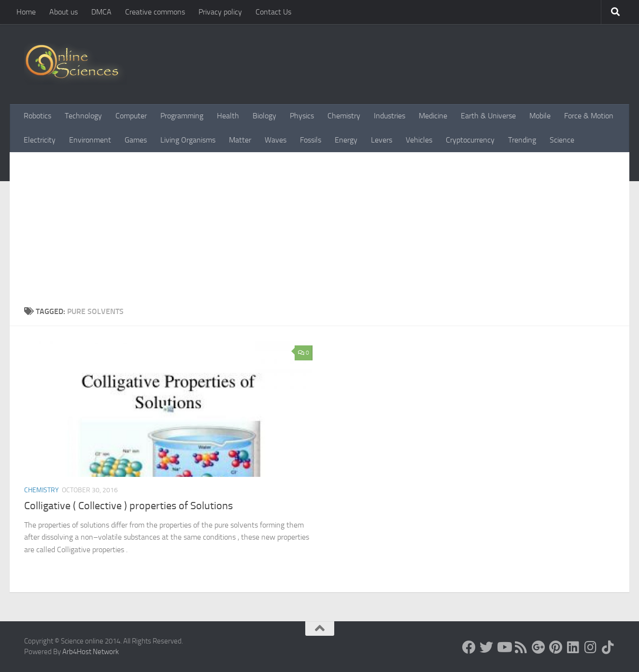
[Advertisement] (320, 225)
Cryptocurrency (470, 140)
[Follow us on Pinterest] (556, 647)
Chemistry (344, 116)
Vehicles (419, 140)
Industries (390, 116)
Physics (302, 116)
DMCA (101, 12)
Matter (240, 140)
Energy (346, 140)
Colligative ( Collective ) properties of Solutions (128, 506)
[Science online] (469, 647)
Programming (182, 116)
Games (136, 140)
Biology (264, 116)
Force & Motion (589, 116)
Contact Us (273, 12)
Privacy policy (220, 12)
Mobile (540, 116)
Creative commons (155, 12)
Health (228, 116)
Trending (522, 140)
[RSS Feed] (521, 647)
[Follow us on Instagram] (591, 647)
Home (26, 12)
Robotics (37, 116)
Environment (90, 140)
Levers (382, 140)
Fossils (311, 140)
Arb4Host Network (91, 652)
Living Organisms (188, 140)
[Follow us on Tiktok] (608, 647)
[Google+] (539, 647)
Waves (276, 140)
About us (64, 12)
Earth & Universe (488, 116)
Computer (131, 116)
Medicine (433, 116)
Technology (83, 116)
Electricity (40, 140)
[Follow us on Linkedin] (573, 647)
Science (562, 140)
